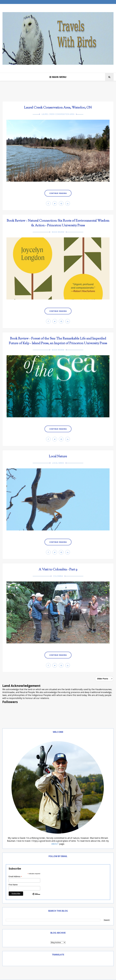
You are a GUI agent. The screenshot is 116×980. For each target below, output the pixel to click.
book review (58, 232)
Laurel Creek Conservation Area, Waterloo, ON (58, 108)
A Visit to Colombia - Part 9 (58, 570)
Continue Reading (58, 193)
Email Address (15, 877)
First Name (13, 885)
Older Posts (103, 679)
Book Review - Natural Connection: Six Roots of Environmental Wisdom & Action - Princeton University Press (58, 223)
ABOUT (55, 844)
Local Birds (58, 463)
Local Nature (58, 457)
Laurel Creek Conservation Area (58, 114)
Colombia (58, 576)
